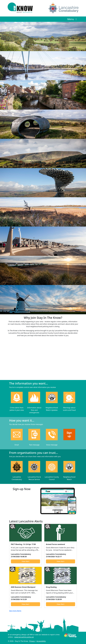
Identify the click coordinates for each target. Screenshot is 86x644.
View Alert (26, 561)
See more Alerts (15, 611)
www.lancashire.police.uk (24, 637)
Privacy (32, 641)
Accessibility (41, 641)
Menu (72, 19)
